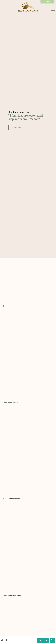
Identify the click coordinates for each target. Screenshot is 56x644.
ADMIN (4, 640)
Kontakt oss (16, 120)
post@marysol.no (15, 596)
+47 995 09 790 (15, 499)
